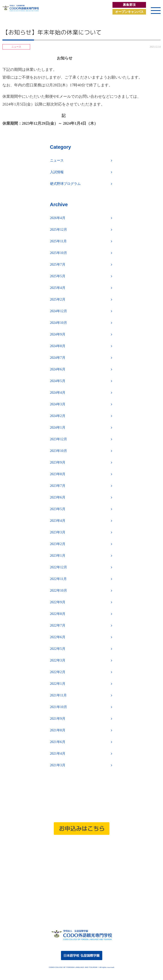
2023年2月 (58, 544)
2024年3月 (58, 404)
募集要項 (129, 5)
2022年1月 (58, 684)
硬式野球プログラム (65, 184)
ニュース (57, 160)
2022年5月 (58, 649)
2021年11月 (58, 695)
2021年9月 (58, 719)
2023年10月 (59, 451)
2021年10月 (59, 707)
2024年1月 (58, 428)
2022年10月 (59, 591)
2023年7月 (58, 486)
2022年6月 (58, 637)
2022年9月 (58, 602)
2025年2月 (58, 299)
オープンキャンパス (129, 12)
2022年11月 (58, 579)
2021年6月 (58, 742)
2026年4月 (58, 218)
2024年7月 (58, 358)
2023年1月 (58, 556)
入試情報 (57, 172)
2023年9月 (58, 462)
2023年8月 (58, 474)
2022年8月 (58, 614)
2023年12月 (59, 439)
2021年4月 (58, 754)
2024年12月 (59, 311)
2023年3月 (58, 532)
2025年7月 (58, 265)
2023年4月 (58, 521)
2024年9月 (58, 334)
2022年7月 (58, 625)
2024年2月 (58, 416)
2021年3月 (58, 765)
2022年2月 (58, 672)
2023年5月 (58, 509)
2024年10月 (59, 323)
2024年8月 (58, 346)
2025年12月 (59, 230)
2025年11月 (58, 241)
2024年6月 (58, 369)
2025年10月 (59, 253)
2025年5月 (58, 276)
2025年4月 (58, 288)
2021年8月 (58, 730)
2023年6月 (58, 497)
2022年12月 (59, 567)
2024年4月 (58, 393)
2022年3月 (58, 660)
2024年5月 (58, 381)
